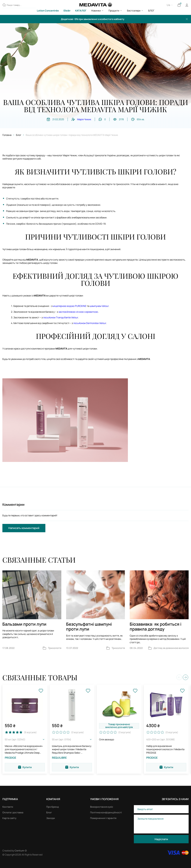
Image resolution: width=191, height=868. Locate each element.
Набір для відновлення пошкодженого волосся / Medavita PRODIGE (165, 749)
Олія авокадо (107, 739)
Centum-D (21, 851)
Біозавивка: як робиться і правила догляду (155, 627)
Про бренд (53, 807)
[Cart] (179, 5)
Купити (25, 767)
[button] (185, 677)
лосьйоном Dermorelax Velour (90, 323)
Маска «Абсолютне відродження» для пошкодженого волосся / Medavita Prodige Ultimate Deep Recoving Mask (24, 749)
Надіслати (161, 839)
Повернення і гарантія (103, 818)
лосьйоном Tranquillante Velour (61, 317)
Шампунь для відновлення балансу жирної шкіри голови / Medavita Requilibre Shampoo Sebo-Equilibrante (72, 749)
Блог (19, 135)
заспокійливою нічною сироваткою (78, 312)
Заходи (51, 818)
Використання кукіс (102, 807)
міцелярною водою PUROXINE (70, 306)
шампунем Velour (99, 306)
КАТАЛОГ (81, 11)
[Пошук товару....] (4, 5)
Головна (7, 135)
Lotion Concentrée (48, 11)
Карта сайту (9, 818)
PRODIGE (10, 758)
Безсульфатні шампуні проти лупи (89, 627)
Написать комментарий (24, 528)
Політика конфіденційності (106, 812)
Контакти (8, 807)
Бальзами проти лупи (24, 624)
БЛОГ (151, 11)
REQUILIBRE (59, 758)
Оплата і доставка (13, 812)
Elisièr (67, 11)
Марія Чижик (84, 119)
